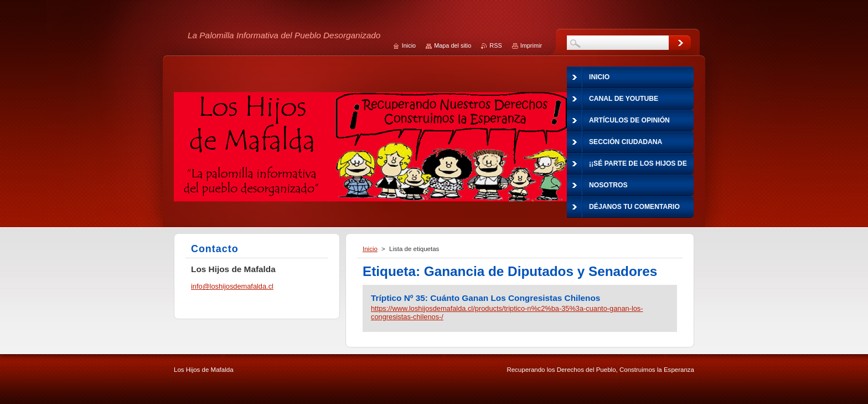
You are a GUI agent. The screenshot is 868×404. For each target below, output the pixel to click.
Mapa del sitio (453, 45)
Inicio (370, 249)
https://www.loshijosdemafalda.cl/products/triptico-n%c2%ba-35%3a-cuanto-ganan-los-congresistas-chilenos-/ (507, 313)
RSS (495, 45)
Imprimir (531, 45)
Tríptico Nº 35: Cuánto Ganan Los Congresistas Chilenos (485, 298)
